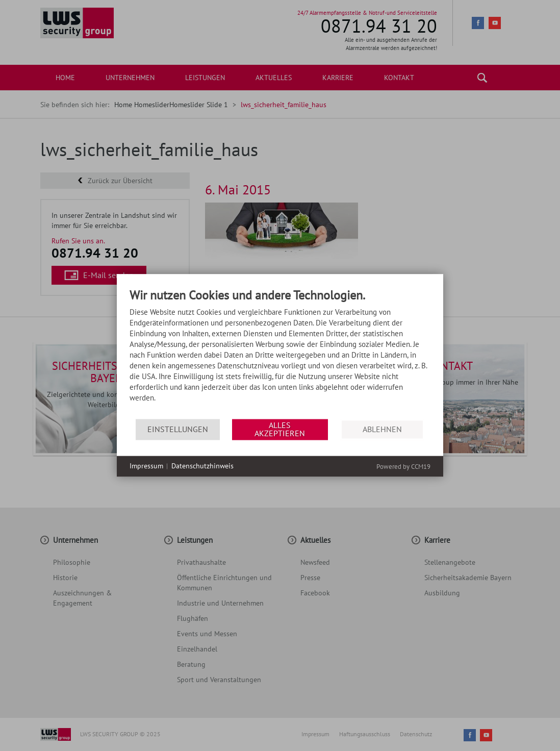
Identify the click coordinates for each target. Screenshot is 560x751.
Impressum (146, 466)
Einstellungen (178, 429)
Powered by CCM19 (403, 467)
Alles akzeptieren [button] (280, 429)
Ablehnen (382, 429)
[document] (280, 354)
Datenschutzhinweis (202, 466)
